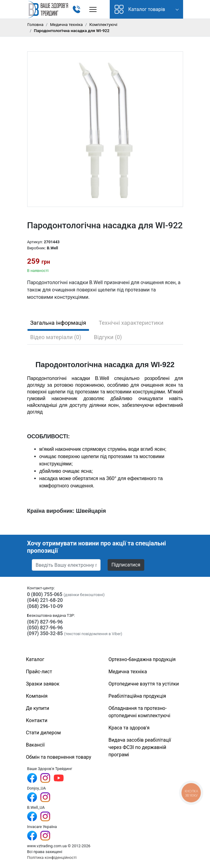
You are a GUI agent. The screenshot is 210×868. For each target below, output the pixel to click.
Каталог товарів (140, 9)
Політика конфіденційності (52, 857)
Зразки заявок (43, 684)
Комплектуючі (103, 24)
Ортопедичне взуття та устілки (144, 684)
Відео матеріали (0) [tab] (56, 337)
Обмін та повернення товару (59, 757)
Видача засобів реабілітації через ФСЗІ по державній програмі (140, 747)
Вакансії (35, 745)
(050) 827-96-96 (45, 628)
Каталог (35, 659)
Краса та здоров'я (129, 728)
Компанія (37, 696)
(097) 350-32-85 (45, 633)
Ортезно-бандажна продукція (142, 659)
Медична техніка (66, 24)
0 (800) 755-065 (45, 594)
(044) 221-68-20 (45, 600)
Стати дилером (43, 733)
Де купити (38, 708)
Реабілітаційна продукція (137, 696)
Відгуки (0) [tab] (108, 337)
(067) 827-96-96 (45, 622)
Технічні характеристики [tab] (131, 323)
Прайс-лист (39, 672)
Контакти (37, 720)
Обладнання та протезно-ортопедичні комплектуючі (139, 712)
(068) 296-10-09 (45, 606)
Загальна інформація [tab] (58, 323)
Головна (36, 24)
